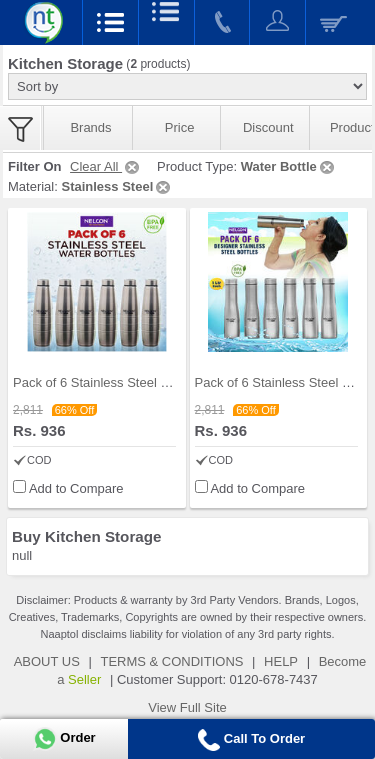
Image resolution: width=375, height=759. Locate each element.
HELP (281, 661)
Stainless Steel (117, 186)
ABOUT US (47, 661)
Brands (90, 127)
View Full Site (187, 707)
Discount (268, 127)
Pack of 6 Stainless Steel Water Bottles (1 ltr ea (149, 382)
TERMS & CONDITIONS (171, 661)
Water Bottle (289, 166)
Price (180, 127)
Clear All (106, 166)
